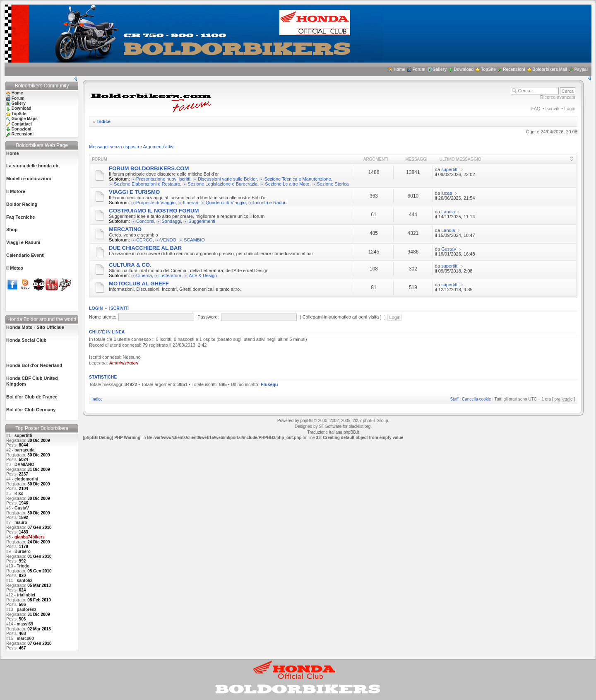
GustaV (22, 508)
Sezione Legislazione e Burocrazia (222, 184)
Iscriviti (553, 109)
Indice (104, 121)
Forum (419, 69)
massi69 (25, 624)
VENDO (168, 240)
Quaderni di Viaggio (226, 203)
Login (570, 109)
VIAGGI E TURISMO (134, 192)
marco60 (25, 638)
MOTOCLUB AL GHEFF (139, 284)
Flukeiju (269, 384)
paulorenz (27, 609)
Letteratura (170, 275)
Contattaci (22, 124)
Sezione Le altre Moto (287, 184)
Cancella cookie (477, 399)
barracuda (24, 450)
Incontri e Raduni (270, 203)
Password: (208, 317)
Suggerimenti (202, 221)
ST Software (330, 426)
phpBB (306, 421)
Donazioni (22, 129)
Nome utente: (103, 317)
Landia (448, 212)
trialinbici (26, 595)
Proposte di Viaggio (156, 203)
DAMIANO (24, 465)
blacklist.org (359, 426)
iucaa (447, 193)
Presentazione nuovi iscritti (163, 179)
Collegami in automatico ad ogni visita (344, 317)
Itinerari (191, 203)
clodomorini (26, 479)
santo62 (25, 581)
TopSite (488, 69)
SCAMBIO (194, 240)
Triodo (23, 566)
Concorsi (145, 221)
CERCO (144, 240)
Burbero (23, 552)
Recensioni (514, 69)
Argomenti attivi (159, 147)
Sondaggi (171, 221)
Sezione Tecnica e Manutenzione (297, 179)
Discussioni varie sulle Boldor (227, 179)
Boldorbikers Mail (550, 69)
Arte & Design (203, 275)
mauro (21, 523)
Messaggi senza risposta (114, 147)
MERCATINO (125, 229)
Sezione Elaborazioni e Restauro (147, 184)
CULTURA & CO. (130, 265)
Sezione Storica (333, 184)
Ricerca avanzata (558, 97)
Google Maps (25, 119)
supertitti (23, 436)
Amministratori (124, 363)
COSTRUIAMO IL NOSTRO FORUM (154, 211)
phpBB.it (351, 432)
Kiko (19, 494)
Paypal (581, 69)
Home (399, 69)
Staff (454, 399)
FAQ (536, 109)
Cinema (144, 275)
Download (464, 69)
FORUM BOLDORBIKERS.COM (149, 168)
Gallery (440, 69)
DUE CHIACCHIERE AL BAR (145, 248)
